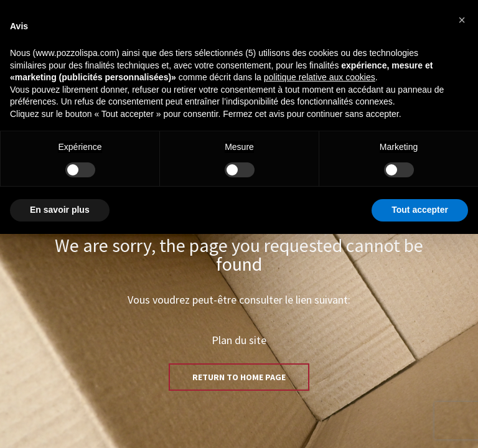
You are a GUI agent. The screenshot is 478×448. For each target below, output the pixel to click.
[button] (462, 20)
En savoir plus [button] (60, 210)
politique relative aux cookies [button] (320, 77)
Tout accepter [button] (420, 210)
